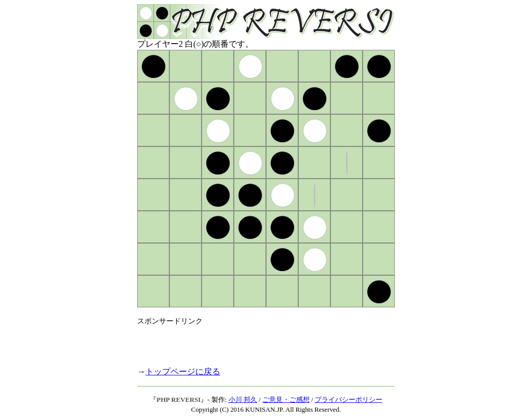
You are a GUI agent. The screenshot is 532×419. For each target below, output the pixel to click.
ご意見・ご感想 (286, 400)
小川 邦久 (243, 400)
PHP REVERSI (178, 400)
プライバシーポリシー (349, 400)
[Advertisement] (259, 342)
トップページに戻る (183, 371)
